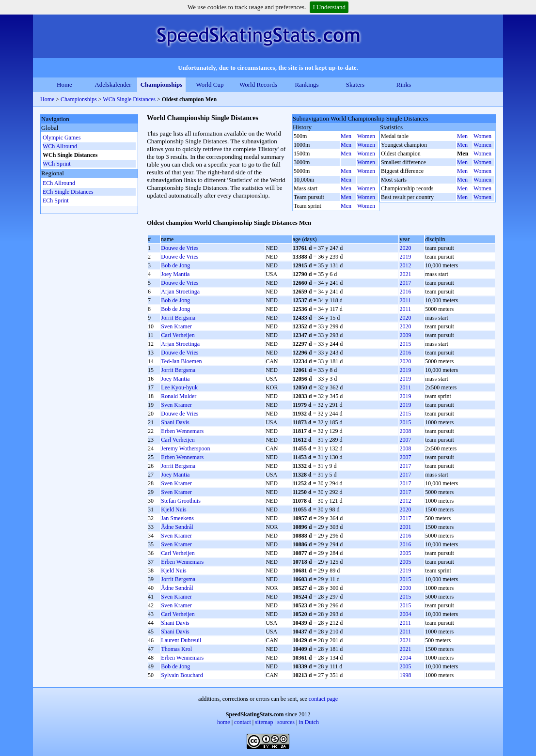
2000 (405, 588)
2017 (405, 283)
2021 (405, 274)
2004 (405, 614)
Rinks (404, 85)
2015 (405, 344)
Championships (162, 85)
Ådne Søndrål (177, 527)
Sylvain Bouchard (182, 675)
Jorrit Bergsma (178, 318)
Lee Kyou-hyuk (179, 387)
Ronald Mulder (179, 396)
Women (366, 136)
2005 (405, 553)
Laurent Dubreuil (181, 640)
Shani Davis (175, 422)
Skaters (355, 85)
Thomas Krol (176, 649)
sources (286, 722)
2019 (405, 257)
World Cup (210, 85)
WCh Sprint (57, 164)
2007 (405, 440)
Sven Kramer (176, 326)
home (224, 722)
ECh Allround (59, 183)
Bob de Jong (175, 265)
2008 (405, 431)
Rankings (307, 85)
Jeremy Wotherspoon (185, 448)
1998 (405, 675)
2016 (405, 292)
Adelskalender (113, 85)
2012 (405, 265)
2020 (405, 248)
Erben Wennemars (182, 431)
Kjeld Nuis (173, 509)
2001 (405, 527)
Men (346, 136)
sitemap (264, 722)
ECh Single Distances (68, 192)
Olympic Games (62, 138)
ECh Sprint (56, 201)
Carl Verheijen (178, 335)
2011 (405, 300)
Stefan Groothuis (181, 501)
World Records (258, 85)
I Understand (329, 7)
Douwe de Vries (180, 248)
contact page (323, 699)
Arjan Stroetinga (180, 292)
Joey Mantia (175, 274)
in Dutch (309, 722)
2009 (405, 335)
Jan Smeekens (177, 518)
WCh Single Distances (130, 99)
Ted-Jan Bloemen (181, 361)
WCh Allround (60, 146)
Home (64, 85)
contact (243, 722)
